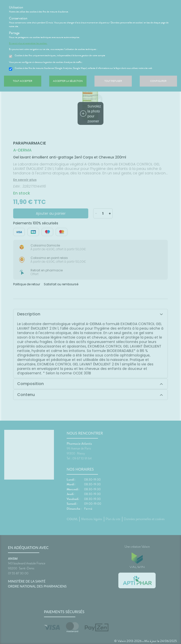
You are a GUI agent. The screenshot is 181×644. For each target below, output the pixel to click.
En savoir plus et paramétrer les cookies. (28, 43)
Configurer (158, 81)
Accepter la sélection (68, 81)
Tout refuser (113, 81)
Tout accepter (23, 81)
